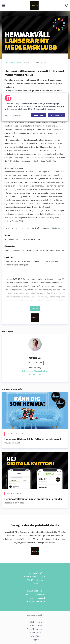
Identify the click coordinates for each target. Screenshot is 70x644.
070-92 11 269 (35, 374)
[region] (35, 107)
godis (7, 250)
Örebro (15, 265)
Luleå (33, 261)
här (59, 228)
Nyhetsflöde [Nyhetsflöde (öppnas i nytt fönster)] (35, 636)
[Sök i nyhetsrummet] (67, 6)
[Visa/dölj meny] (4, 6)
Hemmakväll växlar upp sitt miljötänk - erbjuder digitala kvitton (33, 501)
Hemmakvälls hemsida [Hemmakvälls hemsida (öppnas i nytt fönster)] (35, 591)
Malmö (39, 261)
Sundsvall (54, 261)
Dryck (28, 239)
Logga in (35, 639)
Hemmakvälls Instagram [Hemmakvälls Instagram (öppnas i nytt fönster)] (35, 594)
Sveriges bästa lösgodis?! (53, 250)
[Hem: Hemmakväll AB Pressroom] (34, 6)
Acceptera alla (56, 115)
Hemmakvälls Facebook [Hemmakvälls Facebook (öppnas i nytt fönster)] (35, 598)
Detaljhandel (10, 239)
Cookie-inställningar (13, 115)
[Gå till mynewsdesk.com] (35, 615)
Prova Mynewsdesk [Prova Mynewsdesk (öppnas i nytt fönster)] (35, 629)
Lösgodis (25, 250)
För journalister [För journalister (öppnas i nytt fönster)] (35, 632)
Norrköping (23, 265)
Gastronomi (35, 239)
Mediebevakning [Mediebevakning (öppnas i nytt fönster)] (35, 622)
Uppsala (46, 261)
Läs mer (35, 308)
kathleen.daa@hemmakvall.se (35, 371)
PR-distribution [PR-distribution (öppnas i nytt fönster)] (35, 625)
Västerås (8, 265)
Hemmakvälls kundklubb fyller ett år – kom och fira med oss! (33, 441)
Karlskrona (18, 261)
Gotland (27, 261)
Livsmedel (20, 239)
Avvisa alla (38, 115)
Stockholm (9, 261)
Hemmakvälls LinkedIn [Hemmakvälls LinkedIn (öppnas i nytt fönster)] (35, 601)
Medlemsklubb (35, 250)
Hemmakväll (15, 250)
